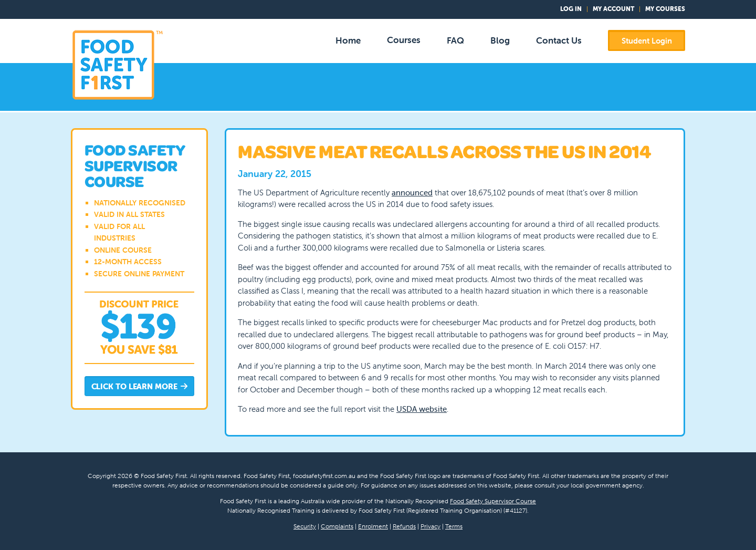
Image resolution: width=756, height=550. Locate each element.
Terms (454, 526)
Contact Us (559, 40)
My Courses (665, 9)
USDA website (422, 409)
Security (305, 526)
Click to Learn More (140, 387)
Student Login (647, 41)
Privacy (430, 526)
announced (412, 193)
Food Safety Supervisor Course (493, 501)
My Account (613, 9)
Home (348, 40)
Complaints (337, 526)
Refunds (404, 526)
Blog (500, 40)
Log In (571, 9)
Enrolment (373, 526)
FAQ (455, 40)
